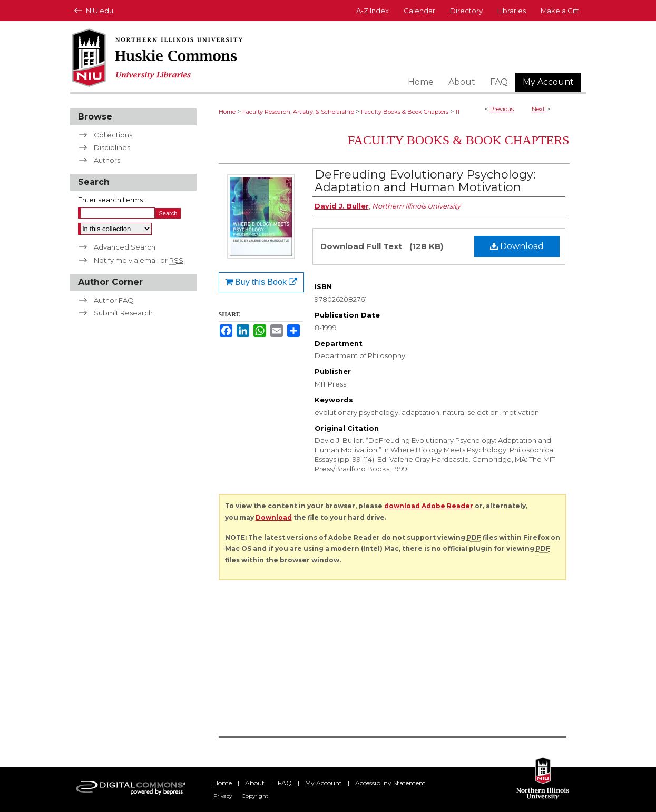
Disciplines (112, 147)
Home (227, 112)
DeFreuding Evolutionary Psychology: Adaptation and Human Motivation (425, 181)
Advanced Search (125, 247)
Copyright (255, 796)
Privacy (223, 796)
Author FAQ (114, 300)
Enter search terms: (111, 200)
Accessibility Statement (390, 783)
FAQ (285, 783)
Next (538, 109)
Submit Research (123, 313)
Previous (502, 109)
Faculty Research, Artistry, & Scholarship (298, 112)
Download (517, 246)
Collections (113, 135)
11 (457, 112)
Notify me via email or (139, 260)
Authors (107, 160)
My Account (324, 783)
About (255, 783)
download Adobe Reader (429, 506)
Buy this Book (261, 282)
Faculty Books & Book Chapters (405, 112)
